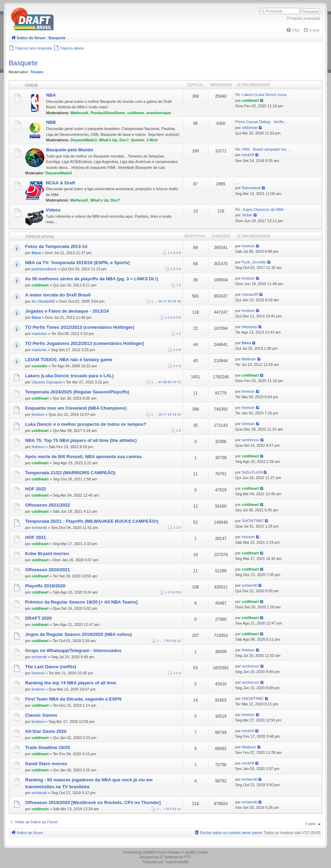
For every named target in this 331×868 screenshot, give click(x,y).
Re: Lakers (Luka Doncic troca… (263, 95)
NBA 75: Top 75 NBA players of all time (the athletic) (81, 440)
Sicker (247, 215)
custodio (40, 366)
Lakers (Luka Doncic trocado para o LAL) (69, 376)
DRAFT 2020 (38, 618)
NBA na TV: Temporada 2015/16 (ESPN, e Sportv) (78, 263)
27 (165, 301)
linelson (248, 246)
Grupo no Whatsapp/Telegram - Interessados (73, 650)
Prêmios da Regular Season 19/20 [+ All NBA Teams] (81, 602)
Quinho (138, 140)
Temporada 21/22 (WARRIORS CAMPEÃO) (70, 473)
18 (170, 414)
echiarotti (39, 528)
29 (174, 301)
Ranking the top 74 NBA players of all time (71, 683)
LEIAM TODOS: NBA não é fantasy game (69, 360)
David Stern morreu (46, 764)
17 (165, 414)
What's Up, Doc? (114, 140)
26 (160, 301)
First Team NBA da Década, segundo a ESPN (73, 699)
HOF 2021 (36, 537)
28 (170, 301)
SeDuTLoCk (252, 472)
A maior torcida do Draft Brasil (58, 295)
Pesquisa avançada (304, 18)
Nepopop (250, 327)
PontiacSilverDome (108, 113)
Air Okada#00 (43, 301)
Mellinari (249, 359)
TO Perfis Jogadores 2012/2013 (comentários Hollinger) (85, 343)
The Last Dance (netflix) (51, 667)
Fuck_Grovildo (254, 262)
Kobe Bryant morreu (47, 554)
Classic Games (41, 715)
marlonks (39, 334)
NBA (51, 95)
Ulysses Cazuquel (47, 382)
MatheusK (80, 113)
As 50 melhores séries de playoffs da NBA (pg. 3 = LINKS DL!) (92, 279)
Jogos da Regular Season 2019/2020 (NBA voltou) (79, 634)
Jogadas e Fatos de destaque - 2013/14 (67, 311)
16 (160, 414)
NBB (51, 122)
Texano (37, 72)
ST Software (169, 857)
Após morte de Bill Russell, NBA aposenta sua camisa (83, 457)
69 (170, 382)
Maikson (249, 747)
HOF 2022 (36, 489)
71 (179, 382)
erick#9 (248, 155)
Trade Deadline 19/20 (47, 747)
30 (179, 301)
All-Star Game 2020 (46, 731)
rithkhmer (250, 128)
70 (174, 382)
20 (179, 414)
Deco (36, 253)
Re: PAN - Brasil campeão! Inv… (263, 149)
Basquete (23, 63)
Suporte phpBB (177, 862)
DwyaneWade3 (84, 140)
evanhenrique (159, 113)
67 (160, 382)
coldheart (136, 113)
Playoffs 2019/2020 (45, 586)
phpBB (148, 852)
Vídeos (53, 210)
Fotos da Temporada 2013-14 (56, 246)
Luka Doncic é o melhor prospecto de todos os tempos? (86, 424)
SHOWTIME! (253, 521)
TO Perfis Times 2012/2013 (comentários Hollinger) (80, 327)
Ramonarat (251, 188)
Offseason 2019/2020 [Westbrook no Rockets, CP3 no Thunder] (93, 802)
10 (174, 641)
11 (179, 641)
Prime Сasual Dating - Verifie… (262, 122)
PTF (187, 857)
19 (174, 414)
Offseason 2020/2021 (48, 570)
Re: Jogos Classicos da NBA (260, 209)
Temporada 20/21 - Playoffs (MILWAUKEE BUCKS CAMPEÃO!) (92, 521)
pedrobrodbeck (44, 269)
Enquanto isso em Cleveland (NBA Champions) (76, 408)
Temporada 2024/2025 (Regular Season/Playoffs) (77, 392)
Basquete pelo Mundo (70, 150)
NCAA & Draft (60, 183)
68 (165, 382)
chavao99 (250, 294)
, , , (238, 182)
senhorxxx (251, 440)
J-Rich (152, 140)
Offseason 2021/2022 (48, 505)
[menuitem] (293, 30)
